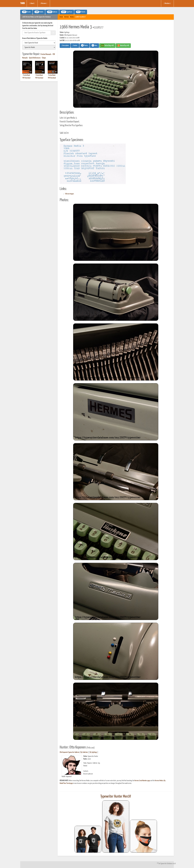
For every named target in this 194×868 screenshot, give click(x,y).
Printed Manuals (46, 54)
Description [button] (65, 46)
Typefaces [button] (67, 12)
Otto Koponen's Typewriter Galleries (70, 752)
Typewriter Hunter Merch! (116, 796)
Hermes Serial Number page (142, 781)
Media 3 (72, 17)
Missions (44, 4)
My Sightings (93, 752)
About (32, 4)
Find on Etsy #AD (123, 45)
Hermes (66, 17)
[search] (39, 43)
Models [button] (39, 12)
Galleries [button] (52, 12)
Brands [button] (26, 12)
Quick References (35, 58)
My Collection (84, 752)
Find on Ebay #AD (107, 45)
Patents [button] (81, 12)
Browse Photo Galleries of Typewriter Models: (35, 38)
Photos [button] (84, 45)
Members (167, 4)
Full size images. (70, 194)
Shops (44, 58)
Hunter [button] (75, 46)
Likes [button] (94, 45)
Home (61, 17)
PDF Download (26, 78)
